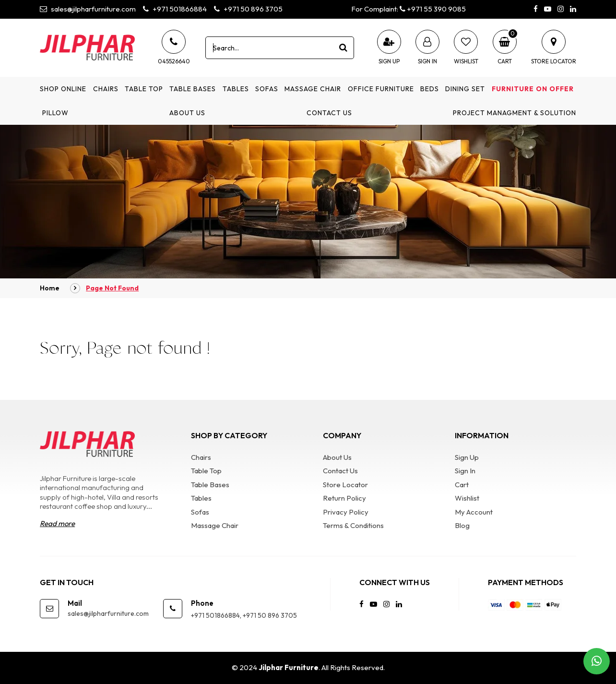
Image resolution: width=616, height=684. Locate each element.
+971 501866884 (175, 9)
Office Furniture (381, 89)
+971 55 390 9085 (433, 9)
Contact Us (329, 113)
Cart (462, 485)
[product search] (343, 48)
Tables (236, 89)
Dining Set (465, 89)
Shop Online (63, 89)
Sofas (267, 89)
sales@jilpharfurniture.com (88, 9)
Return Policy (344, 498)
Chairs (106, 89)
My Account (474, 512)
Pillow (55, 113)
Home (50, 288)
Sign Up (467, 457)
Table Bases (193, 89)
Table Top (144, 89)
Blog (462, 525)
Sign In (465, 471)
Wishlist (467, 498)
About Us (187, 113)
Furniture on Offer (533, 89)
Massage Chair (313, 89)
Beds (430, 89)
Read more (57, 523)
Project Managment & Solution (515, 113)
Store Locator (345, 485)
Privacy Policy (346, 512)
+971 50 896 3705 (248, 9)
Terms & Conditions (353, 525)
